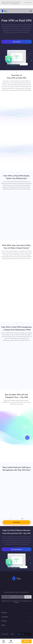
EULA (12, 634)
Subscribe (28, 597)
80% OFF (27, 641)
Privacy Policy (5, 634)
